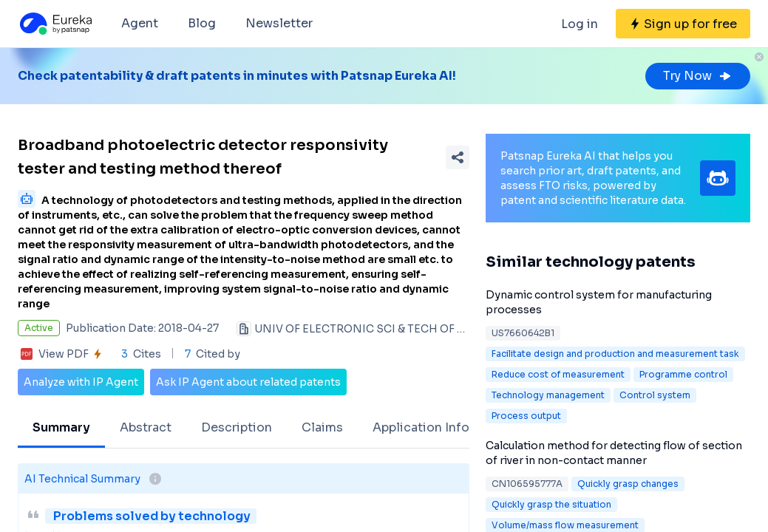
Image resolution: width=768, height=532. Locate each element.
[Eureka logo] (55, 24)
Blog (202, 23)
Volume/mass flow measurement (565, 525)
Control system (655, 395)
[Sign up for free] (683, 24)
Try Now (698, 76)
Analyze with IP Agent (81, 382)
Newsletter (279, 23)
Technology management (548, 395)
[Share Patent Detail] (458, 157)
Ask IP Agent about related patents (248, 382)
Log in (580, 24)
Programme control (683, 374)
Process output (526, 416)
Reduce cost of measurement (558, 374)
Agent (140, 23)
